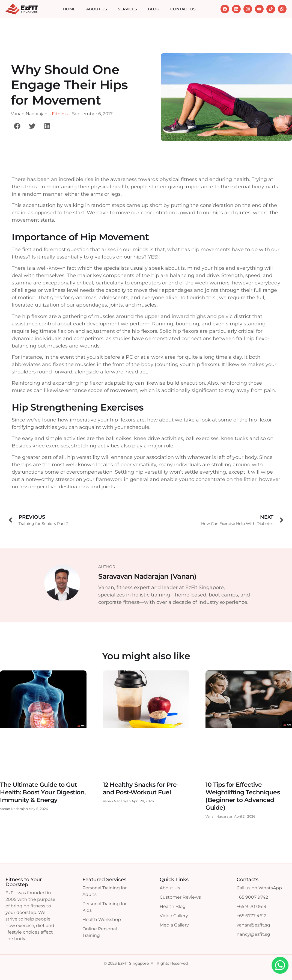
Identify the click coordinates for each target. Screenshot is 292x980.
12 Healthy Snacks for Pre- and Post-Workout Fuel (141, 789)
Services (127, 9)
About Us (97, 9)
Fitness (60, 114)
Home (69, 9)
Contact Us (183, 9)
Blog (154, 9)
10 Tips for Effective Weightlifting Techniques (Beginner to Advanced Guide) (243, 796)
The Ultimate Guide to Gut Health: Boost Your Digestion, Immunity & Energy (43, 792)
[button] (17, 126)
